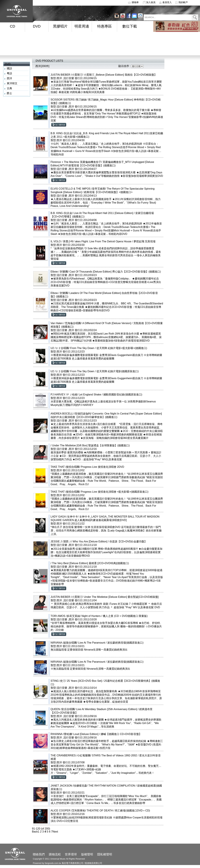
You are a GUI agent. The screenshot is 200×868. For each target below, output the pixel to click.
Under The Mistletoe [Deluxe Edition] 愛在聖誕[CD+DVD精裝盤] (121, 597)
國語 (9, 68)
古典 (9, 88)
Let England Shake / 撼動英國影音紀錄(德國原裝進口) (111, 395)
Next (55, 832)
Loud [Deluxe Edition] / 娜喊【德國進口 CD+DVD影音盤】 (107, 734)
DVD (37, 26)
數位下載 (130, 26)
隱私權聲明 (105, 854)
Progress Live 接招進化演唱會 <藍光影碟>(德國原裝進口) (115, 492)
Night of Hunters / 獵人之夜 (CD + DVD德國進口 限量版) (115, 616)
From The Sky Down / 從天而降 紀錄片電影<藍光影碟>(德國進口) (109, 348)
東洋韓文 (12, 83)
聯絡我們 (39, 854)
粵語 (9, 73)
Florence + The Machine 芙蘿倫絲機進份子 (76, 162)
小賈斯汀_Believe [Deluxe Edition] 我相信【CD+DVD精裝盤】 (120, 75)
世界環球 (71, 854)
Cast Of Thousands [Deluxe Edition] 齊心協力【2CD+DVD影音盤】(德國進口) (115, 272)
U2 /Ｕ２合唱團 (60, 348)
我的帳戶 (183, 2)
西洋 (9, 78)
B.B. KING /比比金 (62, 133)
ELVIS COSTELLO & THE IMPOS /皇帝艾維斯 (78, 189)
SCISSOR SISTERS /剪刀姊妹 (69, 100)
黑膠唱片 (60, 26)
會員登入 (167, 2)
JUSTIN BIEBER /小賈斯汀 (67, 75)
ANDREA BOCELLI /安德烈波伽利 (71, 414)
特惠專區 (104, 26)
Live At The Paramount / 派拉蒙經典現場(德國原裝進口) (111, 643)
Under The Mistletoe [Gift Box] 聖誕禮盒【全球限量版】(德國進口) (91, 445)
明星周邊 (82, 26)
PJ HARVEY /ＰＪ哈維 (64, 395)
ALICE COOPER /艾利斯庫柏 (68, 811)
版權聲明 (87, 854)
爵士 (9, 93)
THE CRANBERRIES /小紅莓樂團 (71, 755)
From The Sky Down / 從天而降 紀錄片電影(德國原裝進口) (104, 371)
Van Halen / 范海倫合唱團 (66, 323)
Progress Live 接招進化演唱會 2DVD (102, 467)
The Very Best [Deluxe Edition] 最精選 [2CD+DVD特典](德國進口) (90, 563)
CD (13, 26)
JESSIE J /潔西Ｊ (61, 541)
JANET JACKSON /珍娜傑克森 (69, 786)
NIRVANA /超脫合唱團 (64, 643)
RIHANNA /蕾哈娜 (61, 734)
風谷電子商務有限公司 (73, 863)
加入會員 (151, 2)
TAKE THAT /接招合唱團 (65, 467)
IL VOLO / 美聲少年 (62, 241)
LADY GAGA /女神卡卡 (64, 517)
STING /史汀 (58, 681)
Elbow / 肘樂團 (59, 272)
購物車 (135, 2)
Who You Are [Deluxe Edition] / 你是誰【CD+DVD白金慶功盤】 (110, 541)
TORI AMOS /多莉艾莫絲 (65, 616)
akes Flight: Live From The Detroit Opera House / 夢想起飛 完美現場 (115, 241)
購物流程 (55, 854)
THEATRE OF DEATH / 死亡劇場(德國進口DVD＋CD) (126, 811)
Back (35, 832)
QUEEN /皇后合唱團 (63, 709)
